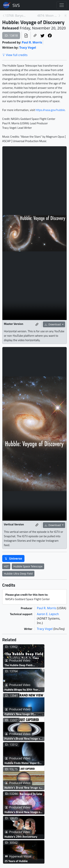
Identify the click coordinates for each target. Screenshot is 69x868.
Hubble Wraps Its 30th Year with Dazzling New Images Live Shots (25, 703)
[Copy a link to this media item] (37, 324)
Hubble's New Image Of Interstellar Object (26, 735)
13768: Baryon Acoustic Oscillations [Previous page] (16, 16)
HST (6, 566)
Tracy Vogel (28, 48)
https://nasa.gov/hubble (50, 110)
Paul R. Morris (32, 42)
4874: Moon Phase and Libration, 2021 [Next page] (48, 16)
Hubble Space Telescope (28, 566)
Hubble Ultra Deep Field (18, 574)
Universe (13, 559)
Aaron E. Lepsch (48, 614)
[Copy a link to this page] (35, 36)
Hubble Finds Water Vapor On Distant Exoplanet (28, 798)
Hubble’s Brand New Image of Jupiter (27, 829)
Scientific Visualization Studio (16, 5)
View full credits (15, 55)
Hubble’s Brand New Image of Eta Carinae (25, 860)
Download (53, 324)
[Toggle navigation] (62, 5)
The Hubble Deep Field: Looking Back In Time (29, 672)
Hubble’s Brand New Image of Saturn (27, 766)
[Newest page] (65, 16)
